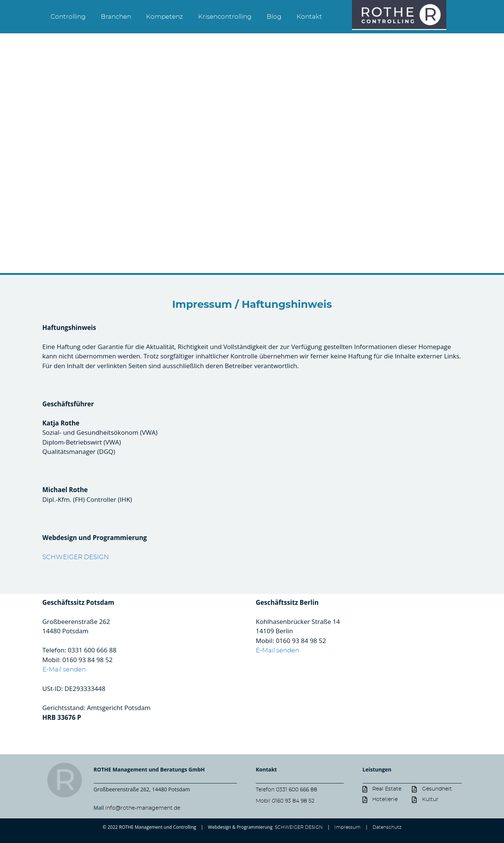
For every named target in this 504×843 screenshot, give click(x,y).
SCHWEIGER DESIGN (76, 557)
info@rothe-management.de (143, 808)
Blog (274, 17)
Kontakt (309, 17)
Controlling (68, 17)
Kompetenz (165, 17)
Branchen (116, 17)
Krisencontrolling (225, 17)
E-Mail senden (64, 669)
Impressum (347, 827)
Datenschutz (387, 827)
